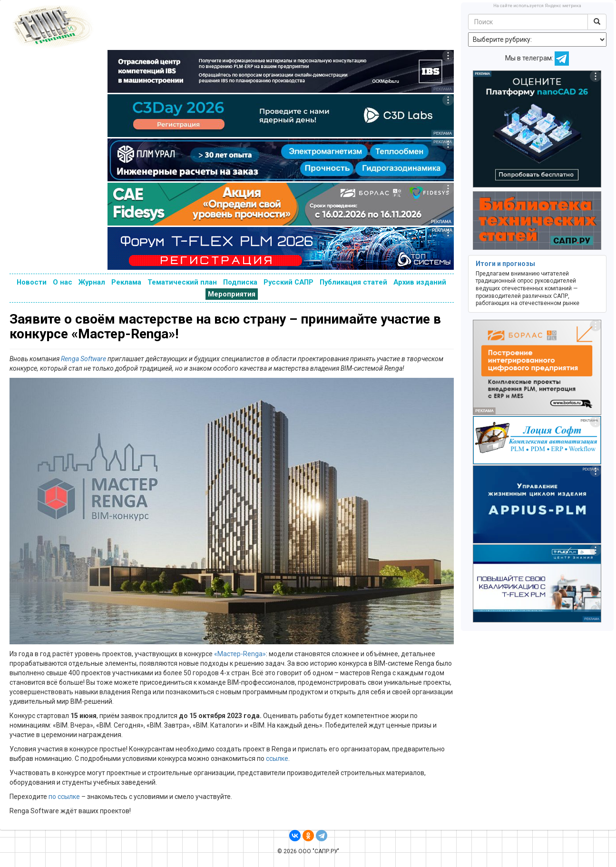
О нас (63, 282)
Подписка (240, 282)
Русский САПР (288, 282)
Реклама (126, 282)
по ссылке (64, 797)
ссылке (277, 759)
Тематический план (182, 282)
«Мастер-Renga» (240, 654)
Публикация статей (353, 282)
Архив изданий (420, 282)
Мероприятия (232, 294)
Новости (32, 282)
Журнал (92, 282)
